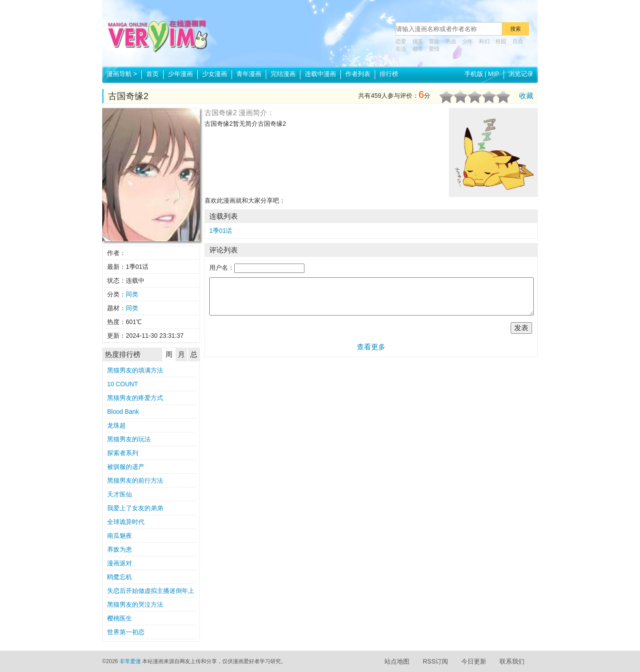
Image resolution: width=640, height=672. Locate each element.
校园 (501, 41)
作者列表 (358, 74)
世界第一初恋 (126, 632)
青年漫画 (249, 74)
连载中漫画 (320, 74)
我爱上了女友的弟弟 (135, 508)
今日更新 (474, 661)
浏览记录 (521, 74)
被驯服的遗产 (126, 467)
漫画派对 (120, 563)
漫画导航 (122, 74)
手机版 (474, 74)
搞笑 (418, 41)
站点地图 (397, 661)
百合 (518, 41)
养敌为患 (120, 549)
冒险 (434, 41)
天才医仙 (120, 494)
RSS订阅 (435, 661)
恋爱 (401, 41)
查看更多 (371, 347)
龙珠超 (116, 425)
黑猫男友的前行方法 (135, 480)
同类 (132, 294)
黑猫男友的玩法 (129, 439)
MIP (494, 74)
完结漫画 (283, 74)
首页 (152, 74)
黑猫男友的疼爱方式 (135, 398)
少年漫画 (180, 74)
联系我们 (512, 661)
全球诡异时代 (126, 522)
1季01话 (221, 231)
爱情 (434, 49)
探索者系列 (123, 453)
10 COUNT (122, 384)
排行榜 (389, 74)
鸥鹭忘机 (120, 577)
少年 (468, 41)
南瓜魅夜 (120, 536)
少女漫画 (215, 74)
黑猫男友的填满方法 (135, 370)
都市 (418, 49)
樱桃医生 (120, 618)
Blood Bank (123, 412)
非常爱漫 (130, 661)
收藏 (526, 96)
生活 (401, 49)
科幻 (484, 41)
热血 (451, 41)
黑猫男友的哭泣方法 (135, 604)
